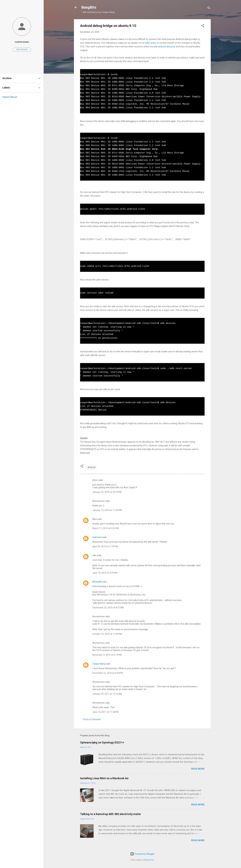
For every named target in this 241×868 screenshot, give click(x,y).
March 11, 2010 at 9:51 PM (106, 528)
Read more (198, 769)
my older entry (149, 43)
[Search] (209, 8)
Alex (95, 519)
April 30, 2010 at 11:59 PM (105, 546)
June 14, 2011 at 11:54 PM (105, 712)
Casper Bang (99, 664)
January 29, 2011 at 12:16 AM (107, 694)
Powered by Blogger (142, 854)
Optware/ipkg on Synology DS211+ (102, 742)
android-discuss (166, 47)
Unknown (97, 537)
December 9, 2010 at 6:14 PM (107, 655)
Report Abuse (10, 97)
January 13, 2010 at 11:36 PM (107, 510)
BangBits (89, 7)
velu (94, 555)
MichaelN (97, 582)
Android (92, 467)
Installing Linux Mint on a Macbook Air (104, 778)
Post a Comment (92, 719)
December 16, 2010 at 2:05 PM (108, 673)
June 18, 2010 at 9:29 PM (105, 573)
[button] (203, 26)
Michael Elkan (149, 860)
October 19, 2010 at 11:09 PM (107, 634)
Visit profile (22, 50)
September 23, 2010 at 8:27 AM (108, 608)
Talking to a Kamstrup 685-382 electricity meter (111, 814)
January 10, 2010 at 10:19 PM (107, 492)
